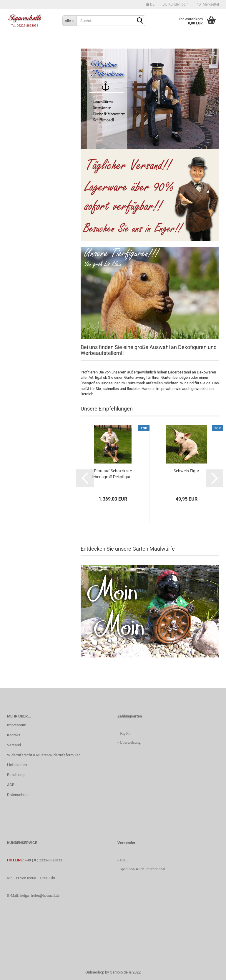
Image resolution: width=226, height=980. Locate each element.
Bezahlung (16, 775)
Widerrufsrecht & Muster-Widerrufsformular (43, 755)
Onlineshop (95, 972)
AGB (11, 785)
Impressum (17, 725)
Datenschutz (18, 795)
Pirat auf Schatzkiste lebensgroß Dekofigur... (113, 474)
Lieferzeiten (17, 765)
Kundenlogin (176, 4)
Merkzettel (208, 4)
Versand (14, 745)
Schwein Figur (186, 471)
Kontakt (14, 735)
